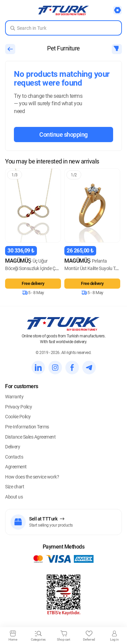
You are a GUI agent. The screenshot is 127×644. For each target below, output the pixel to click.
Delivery (13, 447)
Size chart (15, 487)
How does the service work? (32, 477)
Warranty (14, 397)
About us (14, 497)
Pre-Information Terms (27, 427)
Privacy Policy (18, 407)
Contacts (14, 457)
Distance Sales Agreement (30, 437)
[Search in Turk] (63, 28)
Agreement (16, 467)
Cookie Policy (18, 417)
